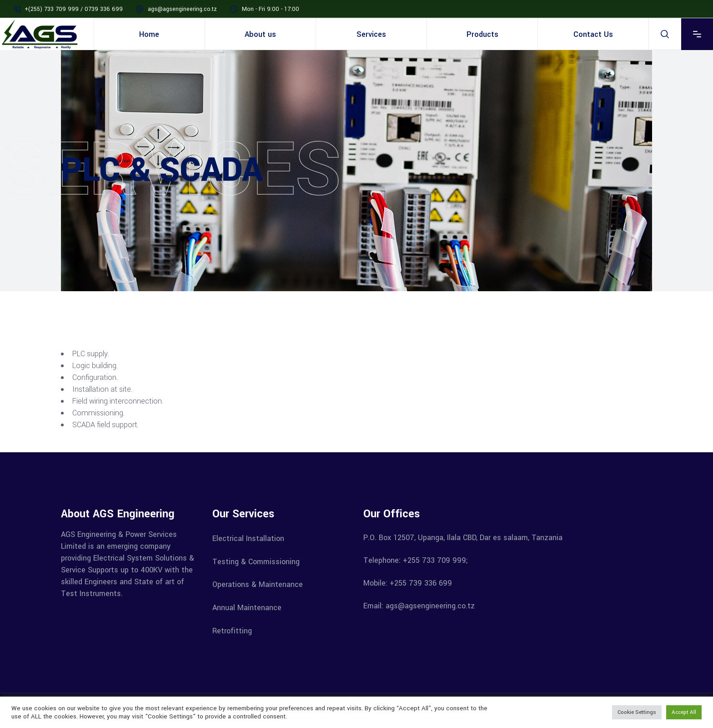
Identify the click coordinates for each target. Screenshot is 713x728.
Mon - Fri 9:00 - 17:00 (271, 9)
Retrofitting (232, 630)
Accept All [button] (684, 712)
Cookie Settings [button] (637, 712)
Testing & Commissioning (256, 561)
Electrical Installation (248, 538)
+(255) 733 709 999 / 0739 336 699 (74, 9)
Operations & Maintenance (258, 584)
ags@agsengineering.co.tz (182, 9)
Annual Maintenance (247, 608)
